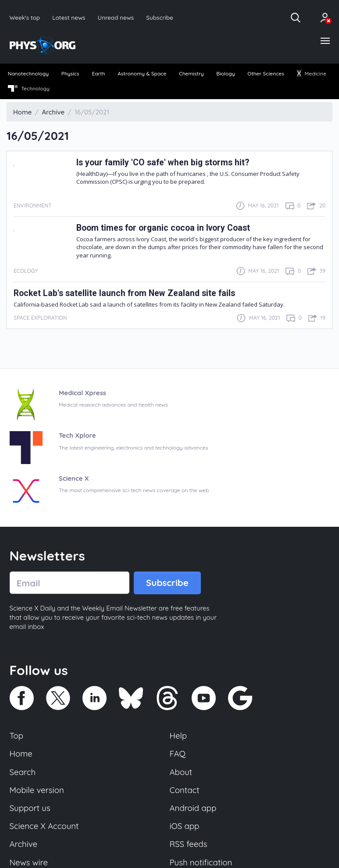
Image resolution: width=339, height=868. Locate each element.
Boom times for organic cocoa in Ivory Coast (164, 228)
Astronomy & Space (142, 74)
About (181, 772)
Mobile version (37, 790)
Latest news (69, 17)
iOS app (185, 826)
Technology (29, 89)
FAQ (178, 754)
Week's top (25, 17)
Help (178, 736)
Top (17, 736)
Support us (30, 808)
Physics (70, 74)
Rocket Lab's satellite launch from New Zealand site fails (125, 293)
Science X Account (44, 826)
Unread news (116, 17)
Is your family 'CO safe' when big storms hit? (164, 163)
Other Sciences (266, 74)
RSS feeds (189, 844)
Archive (24, 844)
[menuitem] (28, 75)
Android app (193, 808)
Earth (98, 74)
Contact (185, 790)
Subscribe (160, 17)
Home (21, 754)
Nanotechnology (29, 74)
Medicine (311, 74)
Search (23, 772)
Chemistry (191, 74)
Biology (225, 74)
